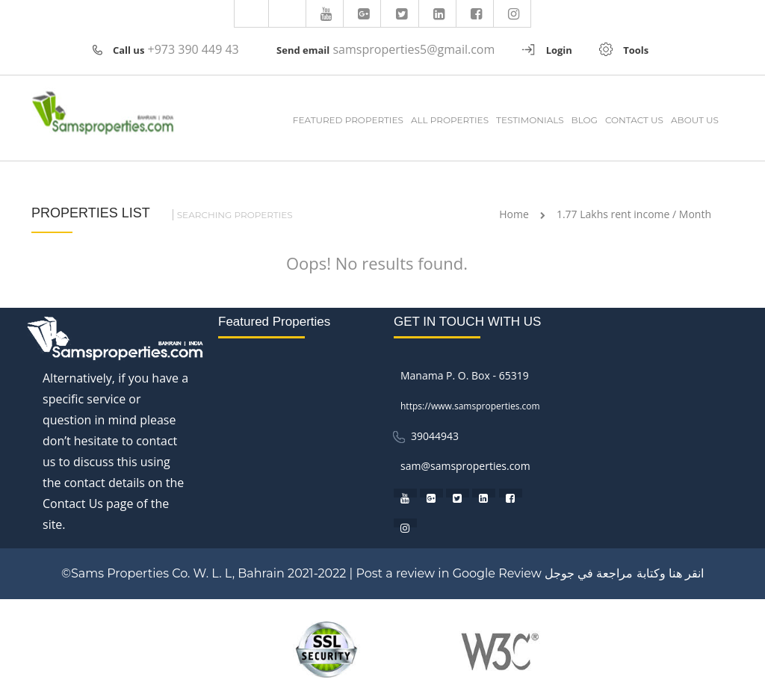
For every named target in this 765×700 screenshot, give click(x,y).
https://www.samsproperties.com (470, 406)
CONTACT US (634, 120)
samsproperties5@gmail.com (414, 49)
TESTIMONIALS (530, 120)
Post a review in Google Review (448, 573)
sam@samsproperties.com (465, 466)
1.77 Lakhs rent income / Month (634, 214)
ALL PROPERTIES (450, 120)
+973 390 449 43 (193, 49)
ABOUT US (695, 120)
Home (514, 214)
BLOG (585, 120)
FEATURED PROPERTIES (348, 120)
